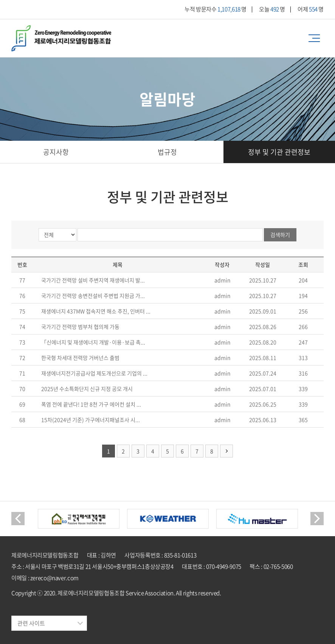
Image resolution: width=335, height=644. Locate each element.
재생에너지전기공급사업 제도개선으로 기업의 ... (94, 373)
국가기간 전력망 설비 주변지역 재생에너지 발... (93, 280)
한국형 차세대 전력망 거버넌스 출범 (80, 358)
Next (317, 519)
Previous (18, 519)
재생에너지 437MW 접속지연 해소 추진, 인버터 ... (96, 311)
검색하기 (280, 235)
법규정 (167, 152)
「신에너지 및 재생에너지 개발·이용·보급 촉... (93, 342)
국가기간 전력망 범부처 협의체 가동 (80, 327)
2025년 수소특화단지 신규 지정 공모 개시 (87, 389)
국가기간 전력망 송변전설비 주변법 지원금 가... (93, 296)
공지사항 (56, 152)
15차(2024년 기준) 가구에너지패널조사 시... (91, 420)
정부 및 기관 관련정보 (279, 152)
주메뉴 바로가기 (0, 0)
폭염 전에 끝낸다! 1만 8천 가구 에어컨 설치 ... (91, 404)
